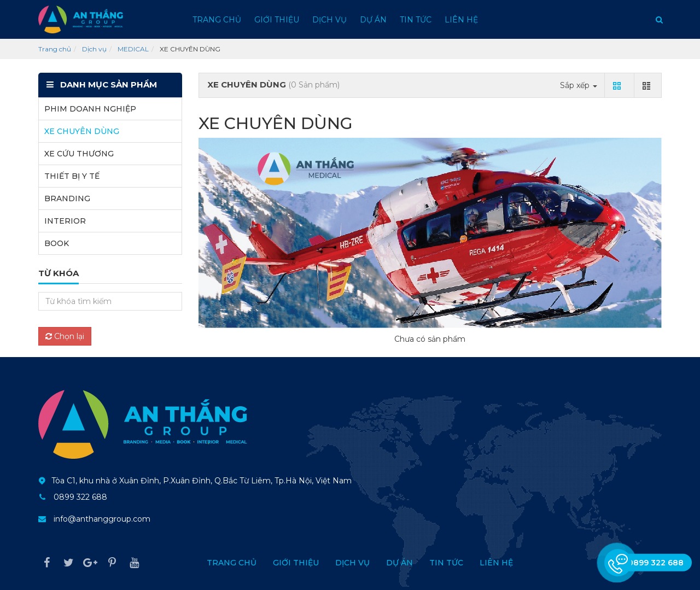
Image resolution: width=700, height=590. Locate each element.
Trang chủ (217, 20)
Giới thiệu (277, 20)
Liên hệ (461, 20)
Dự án (373, 20)
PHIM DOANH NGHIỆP (90, 109)
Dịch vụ (329, 20)
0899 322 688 (80, 497)
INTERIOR (65, 221)
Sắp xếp (579, 85)
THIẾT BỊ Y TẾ (72, 176)
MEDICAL (133, 49)
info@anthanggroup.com (102, 519)
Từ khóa (59, 273)
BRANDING (67, 198)
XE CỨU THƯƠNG (79, 154)
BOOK (57, 243)
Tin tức (416, 20)
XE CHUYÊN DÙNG (82, 131)
